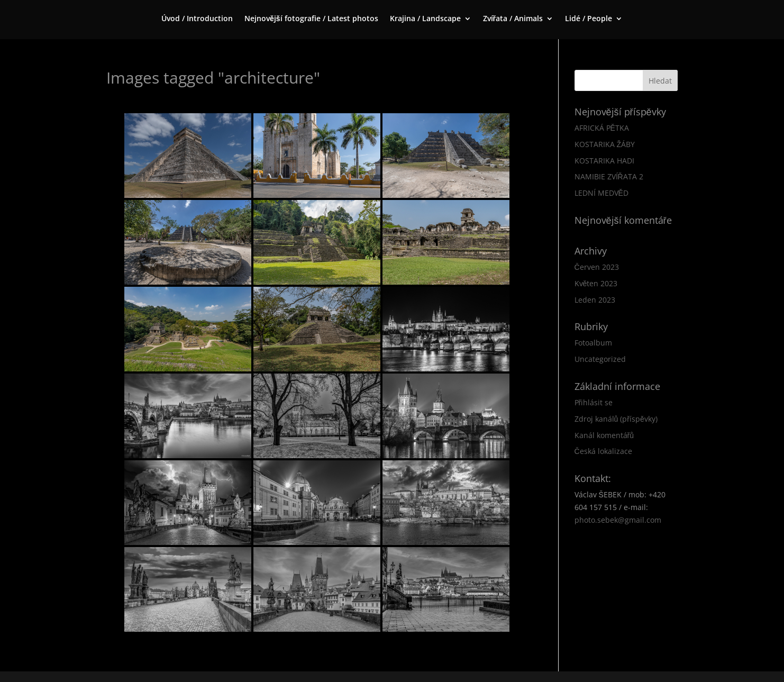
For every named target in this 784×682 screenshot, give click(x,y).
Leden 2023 (595, 300)
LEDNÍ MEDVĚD (601, 193)
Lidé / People (589, 19)
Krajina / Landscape (425, 19)
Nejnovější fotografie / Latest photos (311, 19)
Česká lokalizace (603, 451)
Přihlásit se (594, 402)
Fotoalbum (593, 343)
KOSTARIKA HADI (604, 161)
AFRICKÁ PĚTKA (602, 128)
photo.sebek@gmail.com (618, 520)
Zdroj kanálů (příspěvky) (616, 419)
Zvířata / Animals (513, 19)
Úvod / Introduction (197, 19)
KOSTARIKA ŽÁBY (605, 144)
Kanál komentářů (604, 435)
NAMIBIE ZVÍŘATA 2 (609, 176)
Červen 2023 (597, 267)
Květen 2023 (596, 283)
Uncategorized (600, 359)
